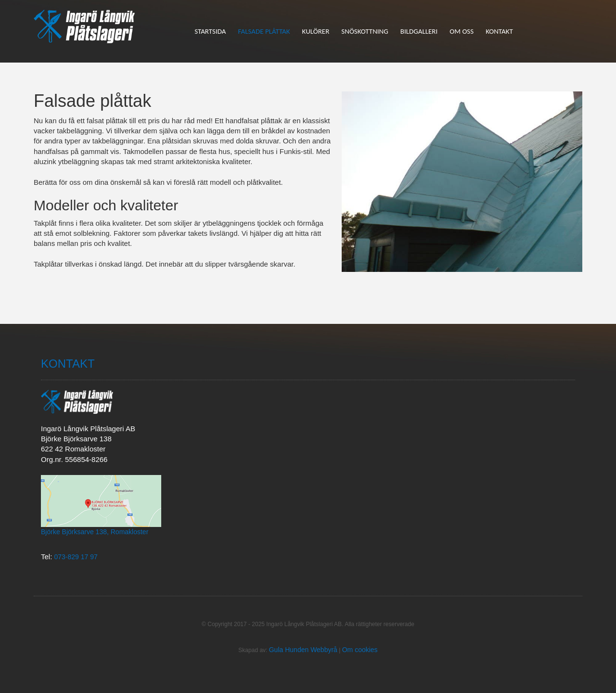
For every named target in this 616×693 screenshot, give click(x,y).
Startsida (210, 31)
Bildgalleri (419, 31)
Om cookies (360, 650)
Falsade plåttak (264, 31)
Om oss (462, 31)
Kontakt (499, 31)
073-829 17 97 (76, 557)
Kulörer (316, 31)
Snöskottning (365, 31)
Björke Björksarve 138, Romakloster (95, 532)
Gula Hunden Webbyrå (303, 650)
